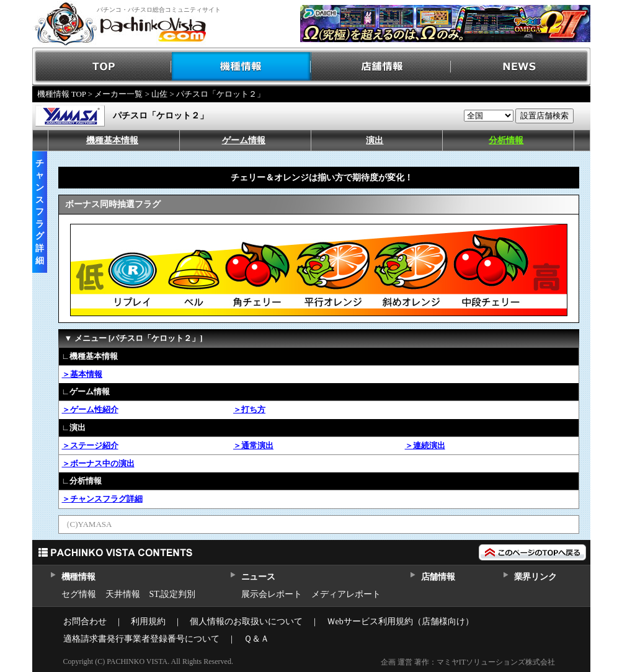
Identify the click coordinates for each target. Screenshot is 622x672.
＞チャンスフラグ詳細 (102, 499)
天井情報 (123, 594)
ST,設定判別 (173, 594)
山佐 (159, 94)
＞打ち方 (249, 409)
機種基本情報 (112, 140)
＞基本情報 (82, 374)
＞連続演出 (425, 445)
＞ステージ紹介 (90, 445)
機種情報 (242, 67)
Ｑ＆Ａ (256, 639)
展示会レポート (272, 594)
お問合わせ (85, 621)
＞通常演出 (253, 445)
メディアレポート (346, 594)
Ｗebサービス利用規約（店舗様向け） (400, 621)
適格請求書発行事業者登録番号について (141, 639)
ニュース (258, 577)
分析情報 (506, 140)
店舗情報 (381, 67)
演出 (375, 140)
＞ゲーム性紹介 (90, 409)
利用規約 (148, 621)
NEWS (521, 67)
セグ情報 (79, 594)
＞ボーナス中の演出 (98, 463)
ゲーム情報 (244, 140)
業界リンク (535, 577)
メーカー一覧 (118, 94)
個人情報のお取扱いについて (246, 621)
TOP (102, 67)
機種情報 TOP (62, 94)
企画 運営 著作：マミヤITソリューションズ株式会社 (468, 662)
